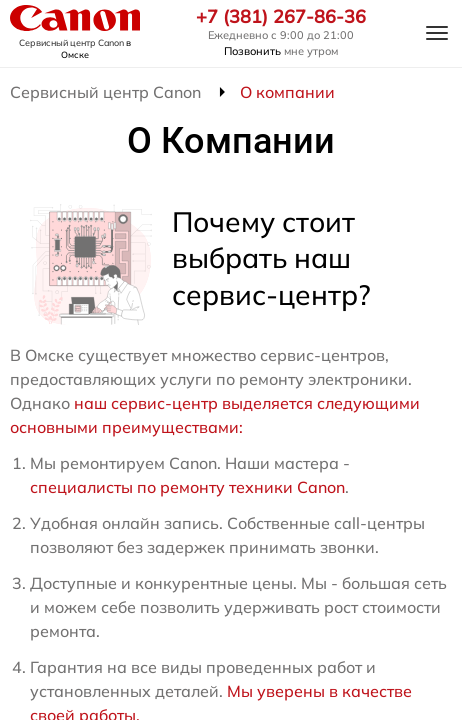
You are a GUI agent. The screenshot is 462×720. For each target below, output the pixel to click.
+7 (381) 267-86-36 (281, 17)
